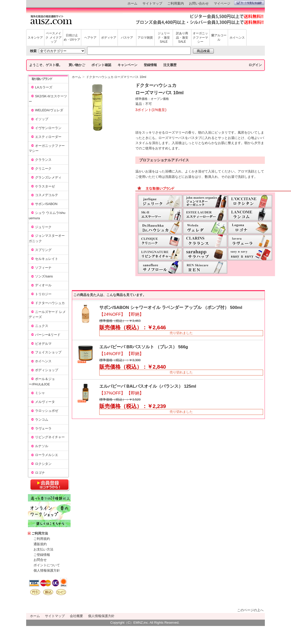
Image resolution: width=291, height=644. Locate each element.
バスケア (127, 38)
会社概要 (76, 616)
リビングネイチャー (50, 437)
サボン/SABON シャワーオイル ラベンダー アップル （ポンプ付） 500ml (171, 308)
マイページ (222, 3)
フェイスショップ (48, 352)
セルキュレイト (47, 259)
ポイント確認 (101, 65)
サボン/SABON (46, 204)
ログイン (255, 65)
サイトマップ (152, 3)
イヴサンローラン (48, 128)
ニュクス (42, 326)
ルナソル (42, 446)
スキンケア (35, 38)
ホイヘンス (237, 38)
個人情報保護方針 (47, 570)
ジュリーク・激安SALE (164, 38)
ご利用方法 (40, 533)
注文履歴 (170, 65)
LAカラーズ (44, 87)
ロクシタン (43, 464)
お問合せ (40, 560)
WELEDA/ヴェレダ (49, 110)
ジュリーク (43, 227)
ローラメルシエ (47, 455)
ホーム (132, 3)
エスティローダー (48, 137)
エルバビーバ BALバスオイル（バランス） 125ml (148, 386)
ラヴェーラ (43, 428)
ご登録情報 (42, 555)
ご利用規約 (42, 539)
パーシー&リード (48, 335)
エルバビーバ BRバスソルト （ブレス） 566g (144, 347)
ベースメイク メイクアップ (53, 38)
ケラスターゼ (45, 186)
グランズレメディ (48, 177)
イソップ (42, 119)
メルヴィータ (45, 402)
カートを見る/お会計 (249, 3)
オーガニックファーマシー (200, 38)
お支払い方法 (43, 549)
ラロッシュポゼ (47, 411)
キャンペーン (127, 65)
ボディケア (109, 38)
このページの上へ (250, 610)
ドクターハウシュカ (50, 303)
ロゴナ (40, 473)
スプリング (43, 250)
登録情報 (150, 65)
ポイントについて (47, 565)
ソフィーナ (43, 268)
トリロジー (43, 294)
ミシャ (40, 393)
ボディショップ (47, 370)
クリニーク (43, 169)
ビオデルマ (43, 344)
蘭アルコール (219, 37)
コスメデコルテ (47, 195)
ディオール (43, 285)
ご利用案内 (176, 3)
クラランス (43, 160)
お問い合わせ (199, 3)
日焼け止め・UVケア (72, 37)
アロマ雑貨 (145, 38)
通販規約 (40, 544)
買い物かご (77, 65)
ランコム (42, 420)
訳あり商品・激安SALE (182, 38)
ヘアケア (90, 38)
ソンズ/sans (44, 276)
